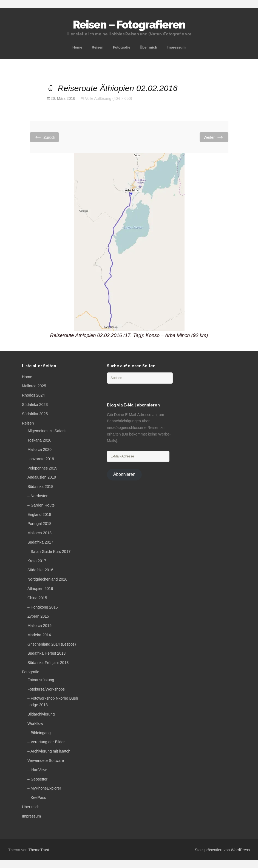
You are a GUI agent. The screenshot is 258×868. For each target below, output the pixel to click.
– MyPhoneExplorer (44, 788)
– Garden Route (41, 505)
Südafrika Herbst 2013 (46, 653)
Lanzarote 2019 (41, 459)
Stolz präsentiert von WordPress (222, 850)
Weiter (214, 137)
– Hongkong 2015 (43, 607)
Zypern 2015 (38, 616)
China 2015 (37, 598)
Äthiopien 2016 (40, 589)
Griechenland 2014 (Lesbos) (52, 644)
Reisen (98, 47)
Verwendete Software (46, 760)
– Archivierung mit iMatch (49, 751)
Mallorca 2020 (39, 449)
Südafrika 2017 (40, 542)
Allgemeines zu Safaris (47, 431)
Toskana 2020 (39, 440)
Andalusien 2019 (42, 477)
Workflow (35, 723)
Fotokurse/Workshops (46, 689)
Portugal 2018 (39, 524)
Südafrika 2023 (35, 405)
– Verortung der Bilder (46, 742)
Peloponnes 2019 (42, 468)
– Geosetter (37, 779)
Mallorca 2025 (34, 386)
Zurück (45, 137)
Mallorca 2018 (39, 533)
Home (77, 47)
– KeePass (37, 798)
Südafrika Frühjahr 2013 (48, 663)
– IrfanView (37, 770)
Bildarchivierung (41, 714)
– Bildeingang (39, 733)
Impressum (176, 47)
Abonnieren (124, 474)
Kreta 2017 (37, 561)
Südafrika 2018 (40, 487)
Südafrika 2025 (35, 414)
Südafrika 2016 (40, 570)
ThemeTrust (39, 850)
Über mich (149, 47)
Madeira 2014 (39, 635)
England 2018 (39, 514)
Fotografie (122, 47)
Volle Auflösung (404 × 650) (109, 98)
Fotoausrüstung (41, 680)
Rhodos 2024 (33, 395)
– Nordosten (38, 496)
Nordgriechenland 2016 (47, 579)
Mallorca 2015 (39, 626)
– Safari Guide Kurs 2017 (49, 552)
